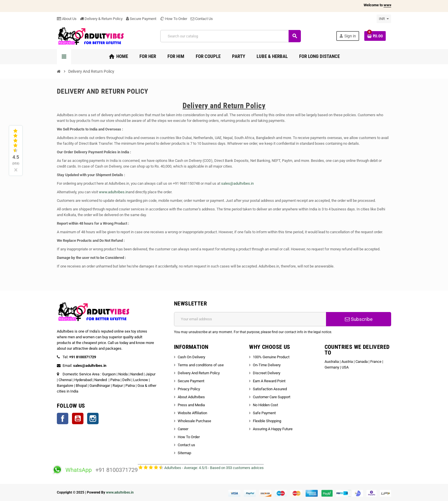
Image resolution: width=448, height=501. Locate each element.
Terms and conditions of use (201, 365)
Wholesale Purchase (194, 421)
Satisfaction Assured (270, 389)
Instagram (93, 418)
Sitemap (184, 453)
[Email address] (250, 319)
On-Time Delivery (267, 365)
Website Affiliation (192, 413)
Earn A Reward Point (269, 381)
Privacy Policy (189, 389)
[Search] (230, 36)
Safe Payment (264, 413)
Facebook (63, 418)
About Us (67, 19)
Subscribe (359, 319)
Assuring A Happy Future (273, 429)
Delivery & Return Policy (101, 19)
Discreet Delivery (267, 373)
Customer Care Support (272, 397)
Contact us (186, 445)
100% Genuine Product (271, 357)
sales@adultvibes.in (237, 183)
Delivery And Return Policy (199, 373)
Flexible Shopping (267, 421)
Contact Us (202, 19)
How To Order (173, 19)
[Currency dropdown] (384, 19)
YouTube (78, 418)
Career (183, 429)
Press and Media (191, 405)
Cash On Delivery (191, 357)
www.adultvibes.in (114, 192)
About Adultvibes (191, 397)
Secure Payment (141, 19)
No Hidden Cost (265, 405)
